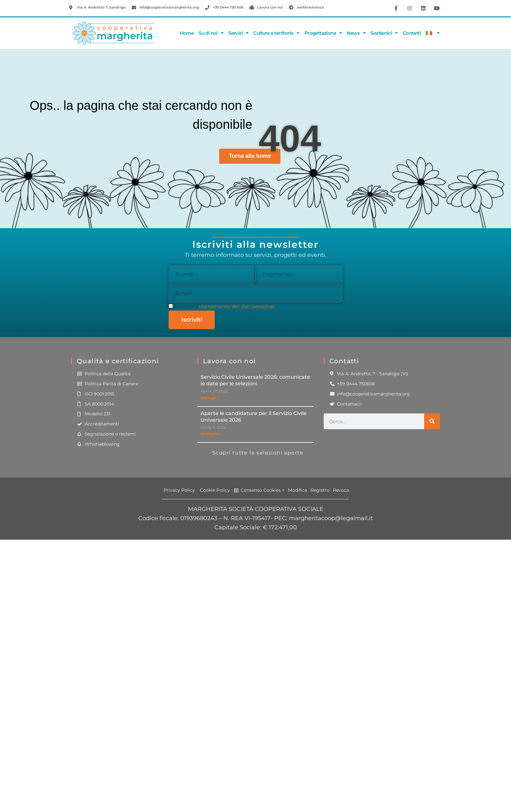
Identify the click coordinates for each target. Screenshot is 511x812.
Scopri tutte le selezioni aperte (258, 453)
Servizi (238, 33)
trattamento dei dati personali (237, 307)
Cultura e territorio (276, 33)
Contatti (412, 33)
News (356, 33)
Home (187, 33)
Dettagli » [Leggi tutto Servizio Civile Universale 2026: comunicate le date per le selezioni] (210, 398)
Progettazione (323, 33)
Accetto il (224, 307)
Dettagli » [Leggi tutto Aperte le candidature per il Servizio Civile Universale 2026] (210, 434)
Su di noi (211, 33)
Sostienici (384, 33)
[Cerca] (432, 421)
